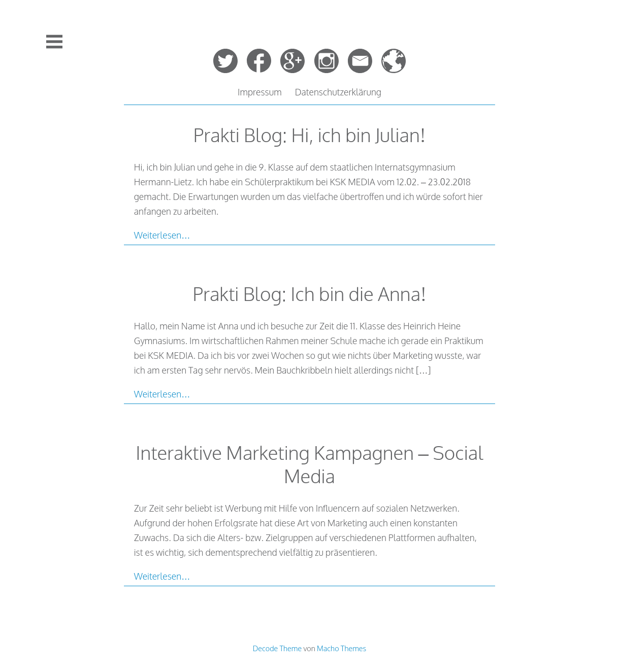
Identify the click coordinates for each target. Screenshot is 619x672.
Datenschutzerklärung (338, 92)
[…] (423, 370)
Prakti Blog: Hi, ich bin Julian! (310, 135)
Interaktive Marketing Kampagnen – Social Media (309, 464)
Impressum (260, 92)
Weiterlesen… (162, 235)
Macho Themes (341, 648)
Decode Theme (277, 648)
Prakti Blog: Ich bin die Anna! (310, 294)
